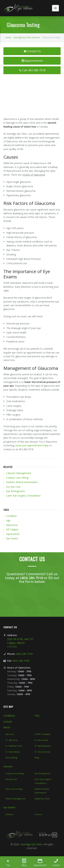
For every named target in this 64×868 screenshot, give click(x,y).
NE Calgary (12, 529)
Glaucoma (12, 525)
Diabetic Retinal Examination (22, 482)
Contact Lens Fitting (17, 478)
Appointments (32, 61)
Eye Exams (12, 538)
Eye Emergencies (16, 491)
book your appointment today (32, 445)
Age (8, 520)
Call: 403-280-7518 (32, 70)
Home (8, 37)
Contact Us (32, 51)
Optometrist (13, 534)
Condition (11, 516)
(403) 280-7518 (31, 578)
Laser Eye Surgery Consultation (23, 496)
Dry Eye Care (13, 487)
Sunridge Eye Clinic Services (27, 37)
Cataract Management (19, 473)
